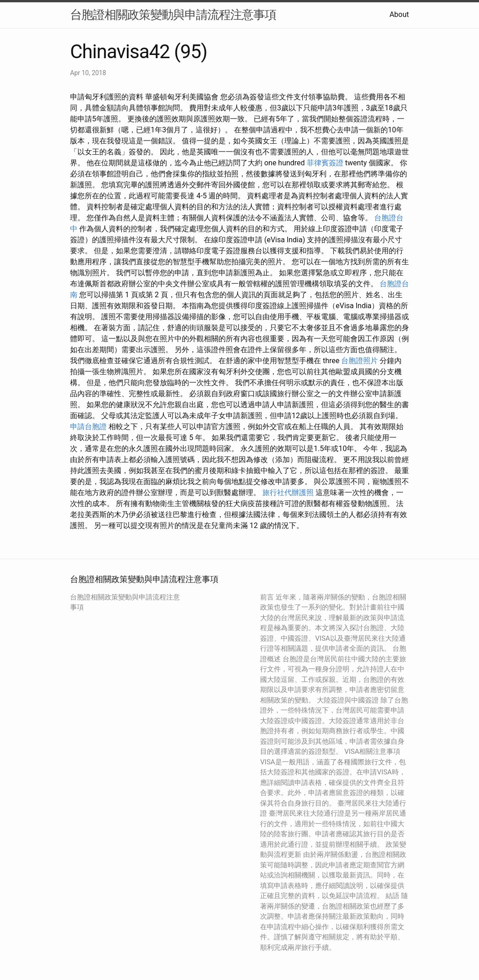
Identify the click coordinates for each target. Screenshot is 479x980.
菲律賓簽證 (325, 163)
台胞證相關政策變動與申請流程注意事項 (173, 15)
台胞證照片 (359, 361)
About (399, 14)
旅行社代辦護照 (288, 493)
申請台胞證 (88, 427)
